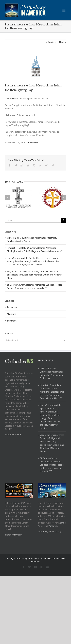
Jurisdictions (33, 143)
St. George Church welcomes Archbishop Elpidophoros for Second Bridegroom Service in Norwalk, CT (52, 465)
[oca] (35, 67)
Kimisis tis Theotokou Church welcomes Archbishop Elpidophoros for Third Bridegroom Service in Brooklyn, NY (52, 392)
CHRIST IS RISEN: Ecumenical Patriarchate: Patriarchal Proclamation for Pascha (52, 374)
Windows (53, 526)
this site (45, 99)
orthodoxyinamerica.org (49, 532)
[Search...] (33, 220)
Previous (52, 42)
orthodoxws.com (13, 435)
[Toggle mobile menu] (64, 10)
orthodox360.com (14, 535)
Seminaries (12, 321)
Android (62, 523)
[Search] (64, 220)
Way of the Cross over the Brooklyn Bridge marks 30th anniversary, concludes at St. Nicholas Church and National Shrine (35, 275)
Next (61, 42)
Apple (41, 526)
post (12, 99)
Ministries (12, 314)
